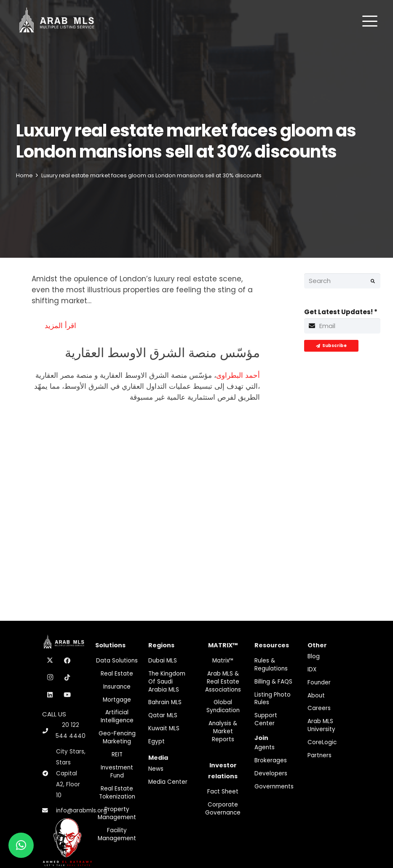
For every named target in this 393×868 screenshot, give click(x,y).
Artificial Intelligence (117, 716)
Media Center (168, 782)
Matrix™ (223, 661)
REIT (117, 754)
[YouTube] (67, 695)
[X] (50, 661)
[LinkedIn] (50, 695)
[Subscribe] (331, 346)
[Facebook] (67, 661)
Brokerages (271, 760)
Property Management (117, 813)
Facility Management (117, 834)
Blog (314, 656)
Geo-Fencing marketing (117, 737)
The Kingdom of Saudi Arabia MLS (167, 682)
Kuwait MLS (164, 728)
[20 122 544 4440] (49, 731)
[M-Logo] (57, 21)
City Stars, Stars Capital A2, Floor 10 (71, 773)
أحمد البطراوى (238, 375)
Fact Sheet (223, 792)
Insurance (117, 687)
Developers (271, 773)
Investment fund (117, 772)
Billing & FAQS (273, 682)
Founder (319, 682)
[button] (370, 21)
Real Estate (117, 674)
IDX (312, 669)
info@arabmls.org (82, 811)
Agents (265, 747)
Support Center (266, 719)
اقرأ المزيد (60, 326)
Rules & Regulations (271, 665)
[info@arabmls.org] (49, 811)
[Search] (342, 281)
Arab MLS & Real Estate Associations (223, 682)
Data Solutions (117, 661)
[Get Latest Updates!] (342, 326)
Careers (319, 708)
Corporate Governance (223, 809)
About (316, 696)
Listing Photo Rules (273, 699)
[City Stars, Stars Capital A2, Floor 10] (49, 774)
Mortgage (117, 700)
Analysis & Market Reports (223, 731)
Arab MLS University (321, 725)
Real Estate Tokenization (117, 793)
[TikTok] (67, 678)
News (156, 769)
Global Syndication (223, 706)
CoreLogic (322, 742)
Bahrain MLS (165, 702)
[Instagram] (50, 678)
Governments (274, 787)
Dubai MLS (163, 661)
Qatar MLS (163, 715)
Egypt (156, 741)
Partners (319, 755)
